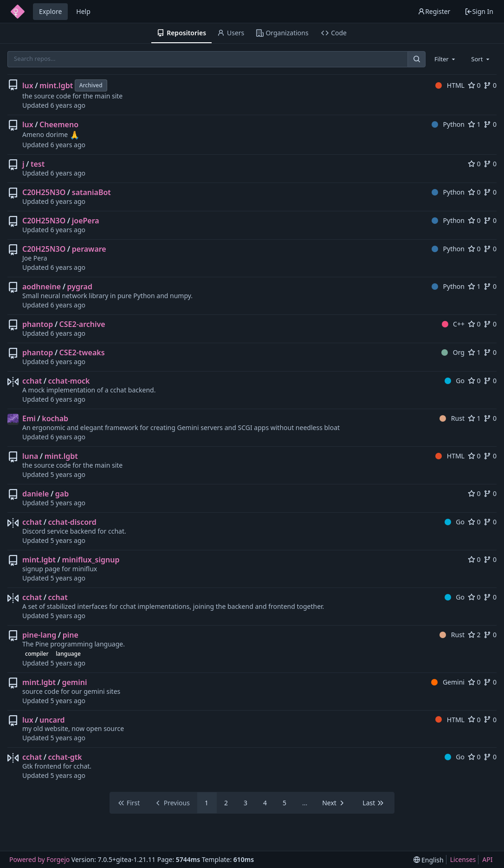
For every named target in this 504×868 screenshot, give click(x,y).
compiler (37, 654)
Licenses (463, 859)
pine (71, 635)
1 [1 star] (474, 124)
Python (448, 124)
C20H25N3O (44, 192)
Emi (29, 418)
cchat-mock (69, 381)
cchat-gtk (65, 757)
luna (30, 456)
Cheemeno (59, 124)
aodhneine (42, 287)
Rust (452, 418)
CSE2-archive (82, 324)
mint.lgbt (56, 85)
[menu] (429, 860)
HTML (450, 85)
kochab (55, 418)
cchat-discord (72, 522)
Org (453, 352)
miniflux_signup (90, 560)
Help (83, 11)
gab (62, 494)
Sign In (479, 11)
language (68, 654)
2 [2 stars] (474, 635)
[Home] (18, 12)
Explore (50, 11)
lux (28, 85)
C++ (453, 324)
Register (434, 11)
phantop (38, 324)
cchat (32, 381)
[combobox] (446, 59)
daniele (36, 494)
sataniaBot (91, 192)
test (38, 164)
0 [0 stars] (474, 85)
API (487, 859)
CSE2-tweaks (82, 352)
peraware (89, 249)
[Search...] (416, 59)
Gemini (448, 682)
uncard (52, 720)
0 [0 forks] (490, 85)
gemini (74, 682)
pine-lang (39, 635)
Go (455, 381)
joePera (86, 221)
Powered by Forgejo (39, 859)
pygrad (80, 287)
